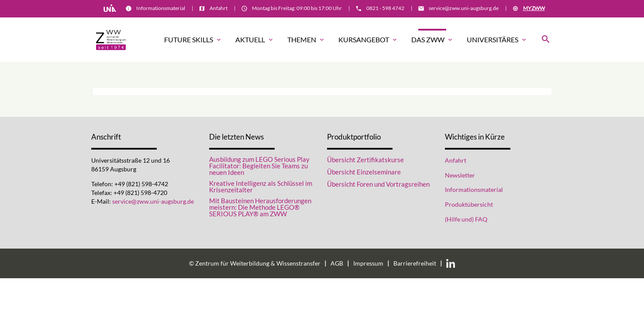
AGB (337, 263)
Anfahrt (219, 8)
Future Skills (193, 40)
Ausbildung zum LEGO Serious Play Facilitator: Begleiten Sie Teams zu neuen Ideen (259, 166)
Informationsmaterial (161, 8)
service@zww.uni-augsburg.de (464, 8)
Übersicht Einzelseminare (364, 172)
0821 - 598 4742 (385, 8)
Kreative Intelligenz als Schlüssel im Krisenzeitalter (261, 187)
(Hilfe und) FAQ (466, 219)
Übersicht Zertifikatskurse (365, 160)
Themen (306, 40)
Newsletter (460, 175)
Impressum (368, 263)
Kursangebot (368, 40)
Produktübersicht (469, 205)
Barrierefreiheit (415, 263)
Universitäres (497, 40)
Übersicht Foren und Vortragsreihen (378, 184)
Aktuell (255, 40)
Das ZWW (432, 40)
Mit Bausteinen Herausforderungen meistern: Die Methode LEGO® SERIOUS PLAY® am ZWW (260, 207)
